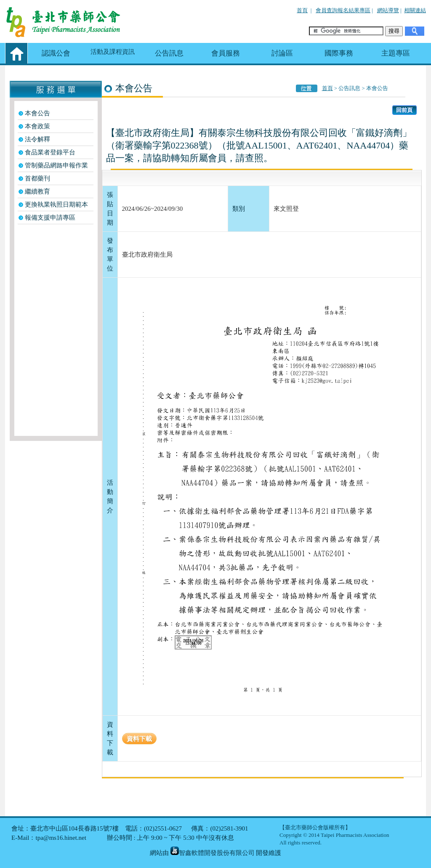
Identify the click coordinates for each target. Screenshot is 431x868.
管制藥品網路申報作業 (56, 165)
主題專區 (396, 53)
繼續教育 (37, 191)
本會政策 (37, 126)
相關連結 (415, 10)
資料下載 (139, 739)
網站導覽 (388, 10)
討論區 (282, 53)
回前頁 (404, 110)
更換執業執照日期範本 (56, 204)
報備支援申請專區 (50, 218)
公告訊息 (169, 53)
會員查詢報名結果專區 (343, 10)
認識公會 (56, 53)
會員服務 (226, 53)
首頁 (302, 10)
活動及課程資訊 (113, 52)
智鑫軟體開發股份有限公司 (213, 853)
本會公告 (37, 113)
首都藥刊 (37, 178)
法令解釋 (37, 139)
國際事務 (339, 53)
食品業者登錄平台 (50, 152)
